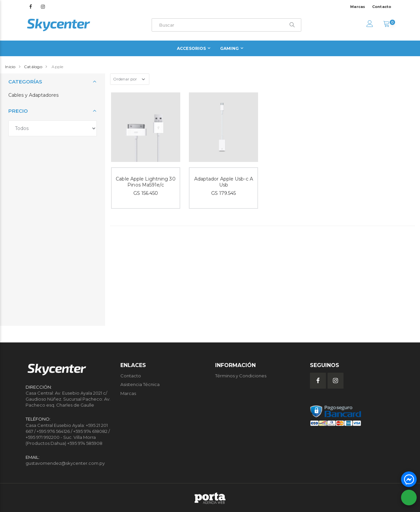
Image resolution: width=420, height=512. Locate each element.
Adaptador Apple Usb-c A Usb (224, 182)
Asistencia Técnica (140, 384)
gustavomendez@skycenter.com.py (65, 463)
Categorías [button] (25, 82)
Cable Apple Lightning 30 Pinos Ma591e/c (145, 182)
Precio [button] (18, 111)
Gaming (229, 48)
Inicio (10, 67)
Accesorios (191, 48)
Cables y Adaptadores (33, 95)
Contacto (382, 7)
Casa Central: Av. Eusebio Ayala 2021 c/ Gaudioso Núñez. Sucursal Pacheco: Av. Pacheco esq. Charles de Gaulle (68, 399)
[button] (386, 25)
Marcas (358, 7)
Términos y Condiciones (241, 376)
